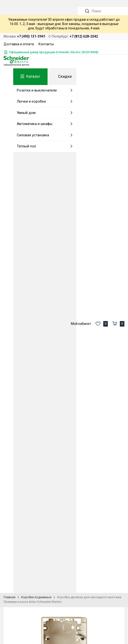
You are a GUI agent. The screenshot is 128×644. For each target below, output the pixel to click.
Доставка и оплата (19, 44)
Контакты (46, 44)
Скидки (65, 76)
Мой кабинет (81, 324)
